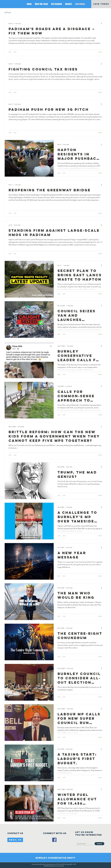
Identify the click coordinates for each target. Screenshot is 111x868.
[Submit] (99, 844)
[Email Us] (15, 840)
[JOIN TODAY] (101, 4)
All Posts (8, 12)
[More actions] (102, 23)
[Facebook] (54, 840)
